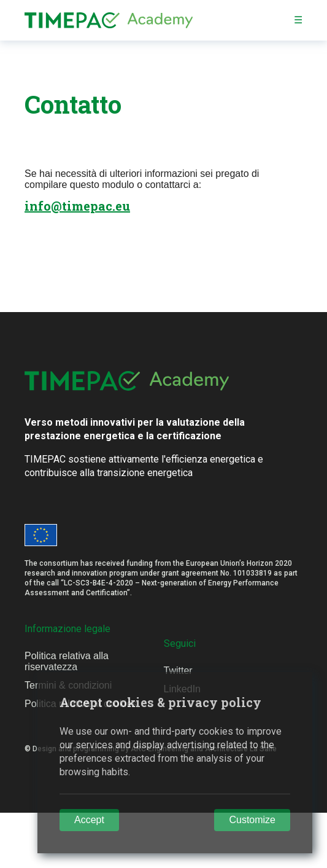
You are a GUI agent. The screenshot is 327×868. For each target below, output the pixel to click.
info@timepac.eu (77, 206)
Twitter (178, 671)
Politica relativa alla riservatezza (67, 661)
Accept (89, 820)
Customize (252, 820)
